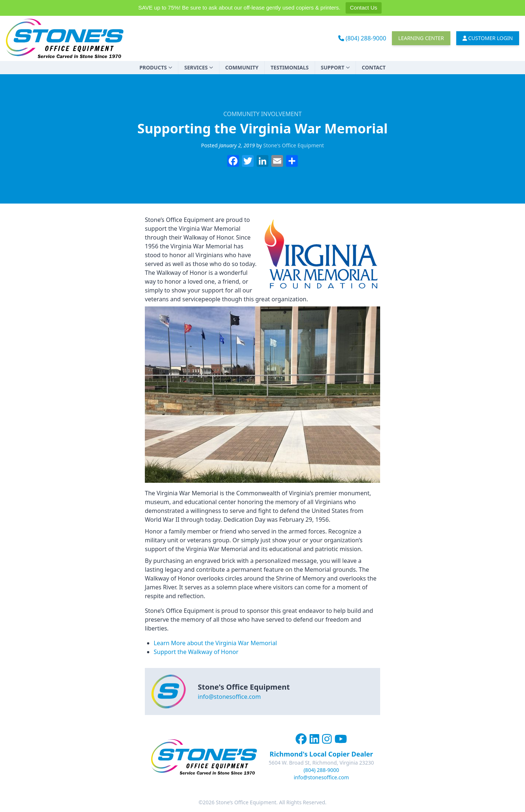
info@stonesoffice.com (229, 697)
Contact (374, 67)
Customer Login (488, 38)
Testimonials (290, 67)
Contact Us (364, 8)
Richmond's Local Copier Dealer (321, 754)
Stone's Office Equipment (294, 145)
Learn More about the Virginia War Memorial (215, 643)
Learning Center (421, 38)
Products (156, 67)
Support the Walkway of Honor (196, 652)
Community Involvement (262, 114)
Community (242, 67)
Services (199, 67)
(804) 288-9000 (362, 38)
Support (335, 67)
